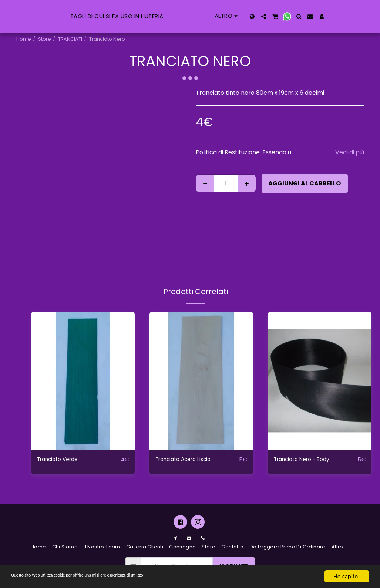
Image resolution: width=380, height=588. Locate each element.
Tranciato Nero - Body (306, 460)
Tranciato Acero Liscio (188, 460)
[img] (83, 381)
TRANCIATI (70, 39)
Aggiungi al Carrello (305, 183)
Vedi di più (350, 152)
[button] (303, 16)
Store (45, 39)
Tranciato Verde (61, 460)
